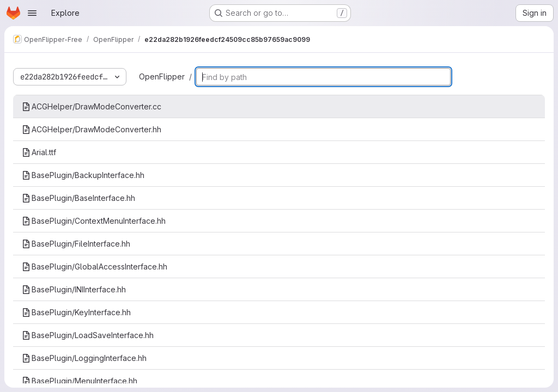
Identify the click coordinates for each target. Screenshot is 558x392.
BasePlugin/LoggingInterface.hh (84, 358)
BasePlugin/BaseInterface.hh (78, 198)
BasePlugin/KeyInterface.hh (76, 312)
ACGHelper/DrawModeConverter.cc (92, 106)
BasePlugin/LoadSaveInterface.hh (88, 335)
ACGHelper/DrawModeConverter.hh (92, 129)
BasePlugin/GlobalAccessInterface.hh (95, 267)
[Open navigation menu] (32, 13)
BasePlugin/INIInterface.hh (74, 289)
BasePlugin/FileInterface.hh (76, 244)
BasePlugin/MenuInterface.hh (80, 381)
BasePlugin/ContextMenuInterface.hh (94, 221)
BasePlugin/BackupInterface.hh (83, 175)
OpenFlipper (162, 76)
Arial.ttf (39, 152)
